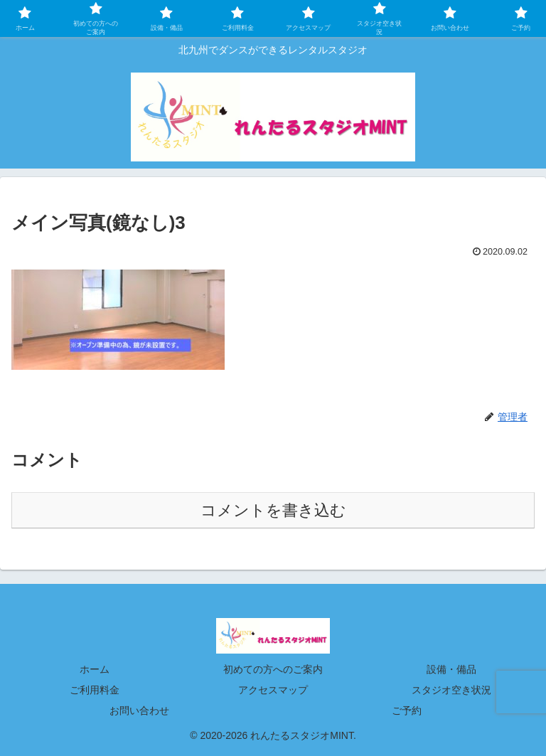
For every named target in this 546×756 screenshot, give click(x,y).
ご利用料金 (95, 690)
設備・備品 (451, 669)
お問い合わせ (139, 710)
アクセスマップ (273, 690)
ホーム (95, 669)
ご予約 (407, 710)
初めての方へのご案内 (273, 669)
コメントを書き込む (273, 510)
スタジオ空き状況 (451, 690)
